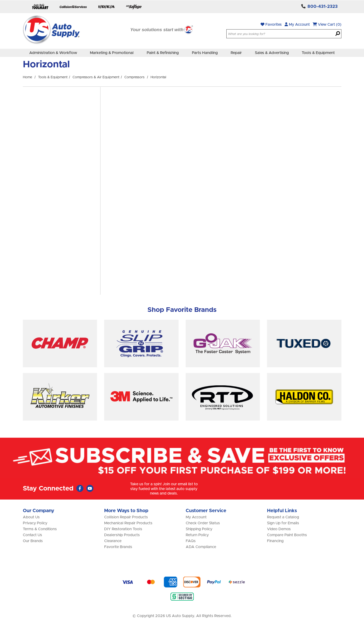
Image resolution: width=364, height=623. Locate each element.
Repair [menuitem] (236, 53)
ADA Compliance (201, 547)
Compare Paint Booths (287, 535)
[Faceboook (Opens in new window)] (80, 488)
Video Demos (279, 529)
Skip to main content (0, 0)
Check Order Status (203, 523)
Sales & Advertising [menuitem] (272, 53)
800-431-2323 (323, 7)
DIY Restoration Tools (123, 529)
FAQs (191, 541)
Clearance (113, 541)
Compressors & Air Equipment (96, 77)
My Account (297, 24)
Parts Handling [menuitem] (205, 53)
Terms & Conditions (40, 529)
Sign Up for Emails (283, 523)
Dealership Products (122, 535)
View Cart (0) (327, 25)
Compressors (134, 77)
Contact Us (32, 535)
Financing (275, 541)
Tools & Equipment (53, 77)
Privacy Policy (35, 523)
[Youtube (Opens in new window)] (90, 488)
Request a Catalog (283, 517)
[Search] (338, 34)
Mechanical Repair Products (128, 523)
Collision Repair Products (126, 517)
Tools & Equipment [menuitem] (318, 53)
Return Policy (197, 535)
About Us (31, 517)
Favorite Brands (118, 547)
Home (27, 77)
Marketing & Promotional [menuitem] (112, 53)
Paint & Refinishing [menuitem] (163, 53)
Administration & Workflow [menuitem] (53, 53)
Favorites (271, 24)
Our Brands (33, 541)
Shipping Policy (199, 529)
